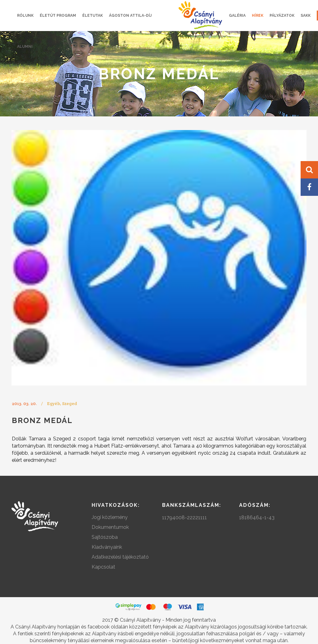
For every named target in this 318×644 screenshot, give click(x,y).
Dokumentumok (110, 527)
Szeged (70, 403)
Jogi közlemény (110, 517)
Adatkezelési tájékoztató (120, 557)
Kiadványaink (107, 547)
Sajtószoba (105, 537)
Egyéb (53, 403)
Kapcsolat (103, 567)
